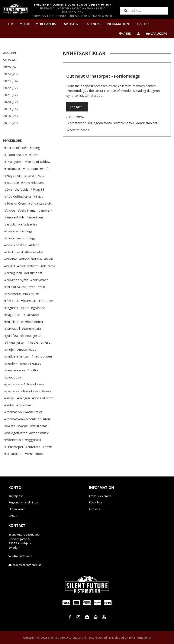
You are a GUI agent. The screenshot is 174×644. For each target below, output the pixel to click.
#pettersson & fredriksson (24, 384)
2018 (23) (10, 116)
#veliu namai (39, 426)
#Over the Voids (16, 189)
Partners (93, 24)
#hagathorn (13, 315)
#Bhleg (35, 148)
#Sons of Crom (15, 203)
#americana (35, 217)
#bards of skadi (16, 245)
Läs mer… (77, 107)
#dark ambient (28, 266)
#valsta (10, 426)
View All (10, 60)
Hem (10, 24)
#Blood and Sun (16, 155)
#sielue (10, 398)
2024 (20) (10, 74)
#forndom (46, 301)
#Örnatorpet (14, 447)
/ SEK (125, 33)
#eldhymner (39, 280)
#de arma (48, 266)
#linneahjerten (15, 342)
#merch (46, 342)
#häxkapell (12, 328)
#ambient (45, 210)
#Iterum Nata (34, 175)
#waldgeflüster (16, 433)
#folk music (31, 294)
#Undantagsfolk (40, 203)
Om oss (95, 509)
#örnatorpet (13, 454)
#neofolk (11, 363)
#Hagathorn (13, 175)
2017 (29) (10, 123)
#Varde (10, 210)
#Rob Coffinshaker (18, 196)
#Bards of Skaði (16, 148)
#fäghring (11, 308)
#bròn (48, 259)
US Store (143, 24)
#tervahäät (25, 405)
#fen (32, 287)
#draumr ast (33, 273)
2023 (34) (10, 81)
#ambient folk (14, 217)
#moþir (10, 349)
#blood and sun (30, 259)
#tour (47, 419)
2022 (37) (10, 88)
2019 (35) (10, 109)
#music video (27, 349)
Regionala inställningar (24, 502)
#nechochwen (42, 356)
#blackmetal (34, 252)
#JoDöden (12, 183)
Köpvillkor (96, 502)
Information (118, 24)
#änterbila (33, 447)
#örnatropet (34, 454)
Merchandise (46, 24)
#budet (10, 266)
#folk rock (11, 301)
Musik (24, 24)
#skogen (23, 398)
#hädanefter (34, 322)
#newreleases (15, 370)
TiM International (140, 638)
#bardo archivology (18, 231)
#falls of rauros (15, 287)
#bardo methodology (20, 238)
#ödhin (47, 447)
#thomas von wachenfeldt (23, 412)
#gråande (38, 308)
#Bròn (34, 155)
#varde (23, 426)
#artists (10, 224)
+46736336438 (22, 556)
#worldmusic (14, 440)
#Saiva (38, 196)
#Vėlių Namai (27, 210)
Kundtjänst (16, 496)
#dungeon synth (16, 280)
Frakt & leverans (100, 496)
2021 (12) (10, 95)
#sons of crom (43, 398)
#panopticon (13, 377)
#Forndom (30, 169)
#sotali (9, 405)
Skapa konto (17, 509)
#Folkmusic (12, 169)
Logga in (14, 515)
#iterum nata (31, 328)
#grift (25, 308)
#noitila (33, 370)
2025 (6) (9, 67)
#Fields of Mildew (37, 162)
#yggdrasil (33, 440)
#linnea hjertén (31, 335)
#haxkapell (31, 315)
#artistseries (28, 224)
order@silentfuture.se (27, 565)
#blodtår (11, 259)
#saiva (47, 391)
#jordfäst (11, 335)
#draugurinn (13, 273)
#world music (39, 433)
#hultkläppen (14, 322)
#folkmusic (28, 301)
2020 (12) (10, 102)
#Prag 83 (38, 189)
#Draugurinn (13, 162)
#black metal (14, 252)
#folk (41, 287)
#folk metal (12, 294)
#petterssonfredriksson (22, 391)
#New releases (32, 183)
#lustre (33, 342)
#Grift (44, 169)
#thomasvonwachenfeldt (22, 419)
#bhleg (34, 245)
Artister (71, 24)
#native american (17, 356)
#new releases (30, 363)
